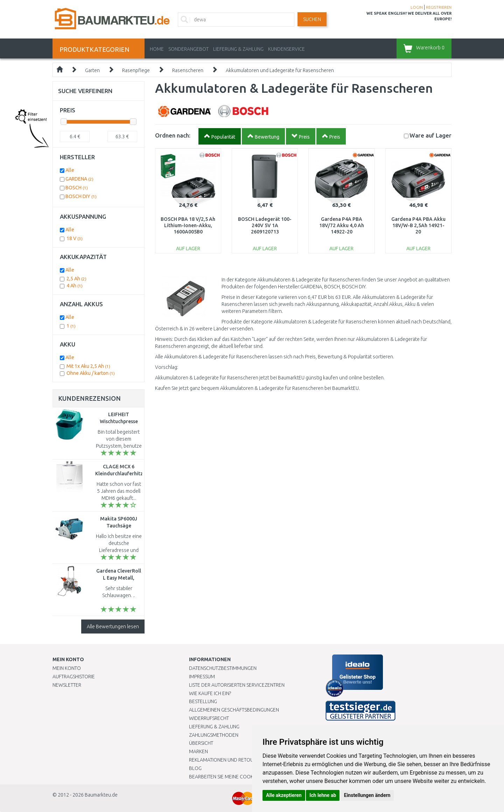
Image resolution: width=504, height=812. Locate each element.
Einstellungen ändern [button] (367, 795)
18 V (75, 238)
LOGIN (417, 7)
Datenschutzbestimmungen (223, 668)
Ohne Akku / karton (91, 373)
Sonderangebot (188, 49)
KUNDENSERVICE (286, 49)
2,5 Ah (76, 279)
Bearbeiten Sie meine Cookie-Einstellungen (241, 777)
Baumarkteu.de (101, 795)
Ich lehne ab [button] (323, 795)
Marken (198, 751)
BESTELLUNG (203, 701)
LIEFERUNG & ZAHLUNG (238, 49)
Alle (70, 170)
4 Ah (75, 286)
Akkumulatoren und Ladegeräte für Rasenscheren (280, 70)
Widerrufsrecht (209, 718)
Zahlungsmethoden (214, 735)
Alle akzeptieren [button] (284, 795)
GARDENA (79, 179)
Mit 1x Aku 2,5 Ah (88, 366)
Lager (430, 135)
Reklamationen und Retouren (226, 760)
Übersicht (201, 743)
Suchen (312, 19)
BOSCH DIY (81, 196)
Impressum (202, 677)
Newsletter (67, 685)
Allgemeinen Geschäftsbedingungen (234, 710)
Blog (195, 768)
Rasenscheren (188, 70)
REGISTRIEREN (439, 7)
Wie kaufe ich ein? (210, 693)
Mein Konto (67, 668)
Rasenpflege (136, 70)
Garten (92, 70)
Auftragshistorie (74, 677)
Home (157, 49)
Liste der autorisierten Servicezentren (237, 685)
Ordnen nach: (173, 135)
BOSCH (77, 188)
